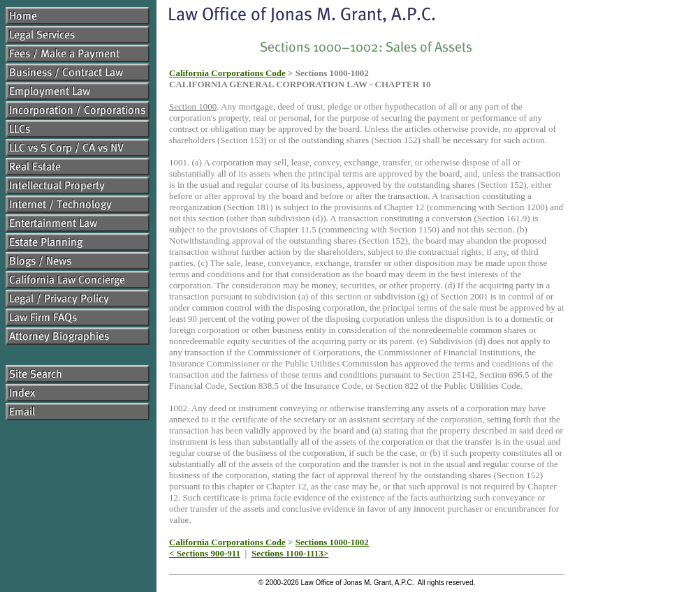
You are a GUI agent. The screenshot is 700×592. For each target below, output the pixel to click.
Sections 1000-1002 (332, 542)
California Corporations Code (227, 73)
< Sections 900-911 (205, 553)
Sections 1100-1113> (290, 553)
